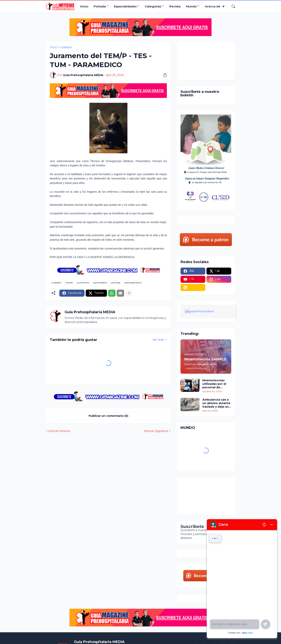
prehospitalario (133, 283)
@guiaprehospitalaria (200, 311)
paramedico (100, 283)
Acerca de (213, 6)
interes (69, 283)
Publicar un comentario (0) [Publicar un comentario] (108, 416)
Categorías (153, 6)
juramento (83, 283)
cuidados (66, 47)
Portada (100, 6)
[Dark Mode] (225, 6)
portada (116, 283)
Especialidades (125, 6)
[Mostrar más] (129, 293)
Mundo (191, 6)
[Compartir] (164, 75)
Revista (175, 6)
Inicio (84, 6)
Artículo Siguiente (156, 431)
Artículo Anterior (59, 431)
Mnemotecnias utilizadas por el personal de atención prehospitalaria (214, 384)
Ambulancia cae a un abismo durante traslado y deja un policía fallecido (216, 403)
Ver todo (158, 340)
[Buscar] (232, 6)
